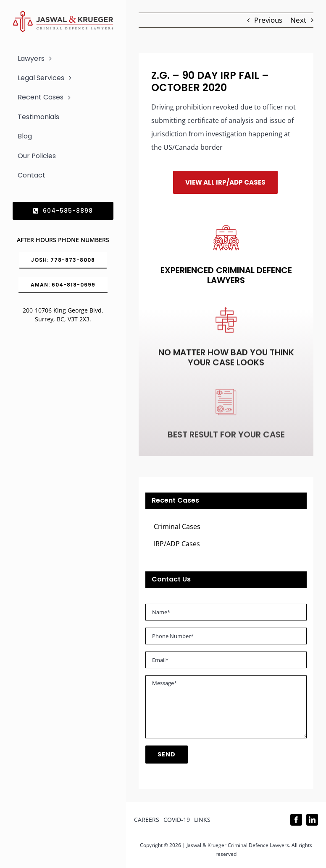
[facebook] (296, 820)
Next (298, 20)
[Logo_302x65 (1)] (63, 14)
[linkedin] (312, 820)
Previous (268, 20)
